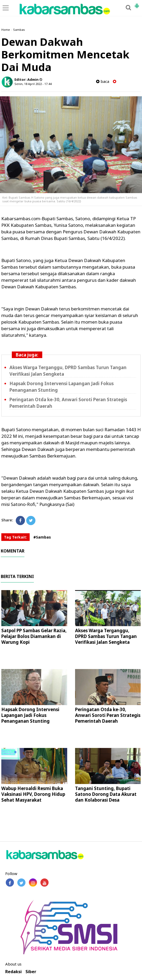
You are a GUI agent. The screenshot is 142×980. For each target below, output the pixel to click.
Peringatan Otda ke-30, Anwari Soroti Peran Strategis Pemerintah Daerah (108, 715)
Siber (31, 972)
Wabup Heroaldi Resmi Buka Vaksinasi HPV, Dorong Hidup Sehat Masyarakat (33, 794)
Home (6, 30)
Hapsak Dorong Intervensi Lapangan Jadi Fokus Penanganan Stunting (30, 715)
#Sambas (42, 537)
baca (103, 81)
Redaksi (14, 972)
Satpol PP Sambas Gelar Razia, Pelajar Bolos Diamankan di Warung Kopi (34, 636)
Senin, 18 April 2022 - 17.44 (33, 84)
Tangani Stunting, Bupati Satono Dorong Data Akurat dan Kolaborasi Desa (106, 794)
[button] (137, 4)
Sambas (19, 30)
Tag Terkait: (15, 537)
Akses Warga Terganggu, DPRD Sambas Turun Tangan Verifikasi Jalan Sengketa (106, 636)
